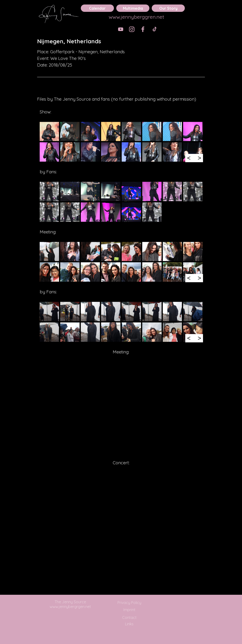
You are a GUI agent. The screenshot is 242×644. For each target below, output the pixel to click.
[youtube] (121, 29)
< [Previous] (189, 158)
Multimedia (133, 8)
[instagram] (132, 29)
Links (129, 624)
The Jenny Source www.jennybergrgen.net (70, 604)
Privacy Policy (129, 603)
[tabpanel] (121, 41)
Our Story (168, 8)
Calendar (97, 8)
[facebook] (143, 29)
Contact (129, 617)
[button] (49, 132)
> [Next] (199, 158)
